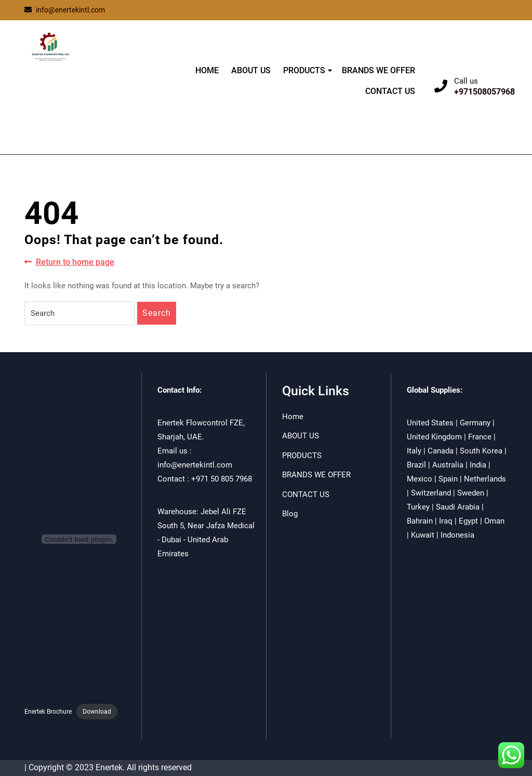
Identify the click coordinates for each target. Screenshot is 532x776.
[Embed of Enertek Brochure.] (79, 539)
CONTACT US (390, 91)
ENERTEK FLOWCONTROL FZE (85, 95)
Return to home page (69, 262)
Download (97, 712)
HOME (207, 70)
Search (157, 313)
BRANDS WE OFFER (378, 70)
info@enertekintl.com (65, 10)
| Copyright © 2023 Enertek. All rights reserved (108, 767)
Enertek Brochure (48, 712)
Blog (290, 514)
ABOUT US (251, 70)
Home (293, 417)
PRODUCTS (304, 70)
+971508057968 (484, 92)
